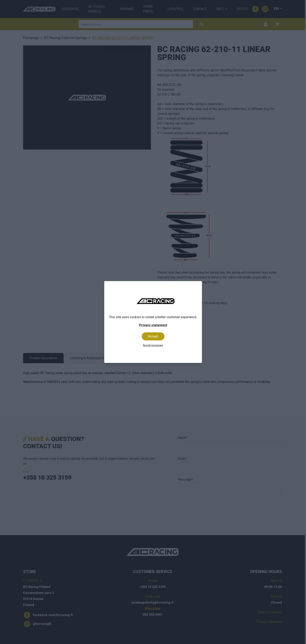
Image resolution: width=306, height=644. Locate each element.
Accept (153, 336)
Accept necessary (153, 345)
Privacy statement (153, 325)
